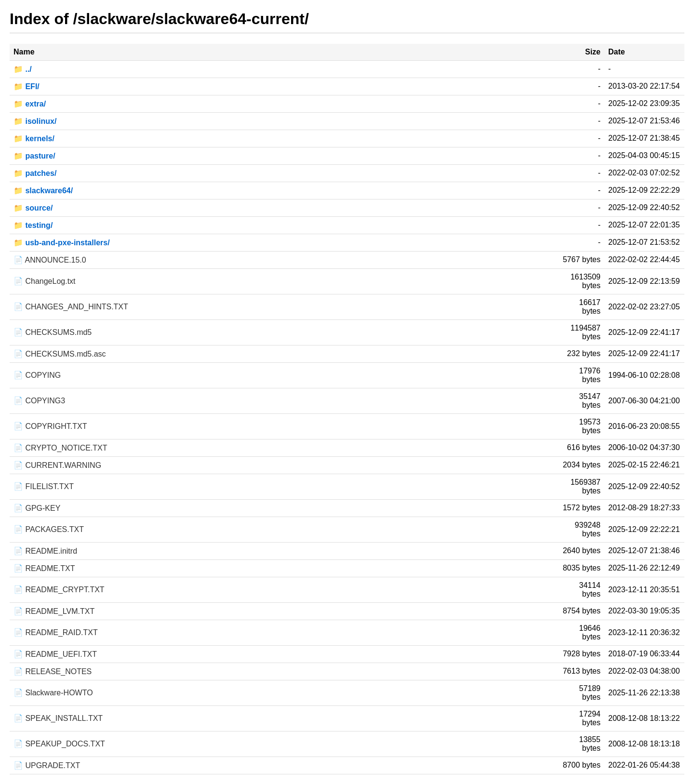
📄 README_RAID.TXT (56, 632)
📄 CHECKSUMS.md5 (53, 332)
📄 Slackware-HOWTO (53, 693)
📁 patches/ (35, 173)
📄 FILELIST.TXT (44, 486)
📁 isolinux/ (35, 121)
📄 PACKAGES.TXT (49, 529)
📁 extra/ (30, 104)
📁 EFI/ (27, 86)
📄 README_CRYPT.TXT (59, 590)
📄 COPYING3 (39, 401)
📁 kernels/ (34, 139)
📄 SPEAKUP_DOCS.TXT (59, 744)
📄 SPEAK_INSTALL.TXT (58, 718)
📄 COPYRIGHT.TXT (50, 426)
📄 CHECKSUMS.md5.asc (60, 354)
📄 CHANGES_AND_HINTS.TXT (71, 307)
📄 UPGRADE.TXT (47, 765)
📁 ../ (23, 69)
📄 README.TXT (44, 568)
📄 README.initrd (45, 551)
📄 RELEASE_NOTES (53, 671)
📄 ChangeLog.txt (45, 281)
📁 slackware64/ (43, 191)
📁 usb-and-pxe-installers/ (62, 243)
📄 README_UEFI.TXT (55, 654)
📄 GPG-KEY (37, 508)
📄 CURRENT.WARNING (57, 465)
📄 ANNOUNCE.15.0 (50, 260)
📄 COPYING (37, 375)
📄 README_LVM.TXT (54, 611)
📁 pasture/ (34, 156)
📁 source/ (33, 208)
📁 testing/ (33, 225)
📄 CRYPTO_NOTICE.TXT (60, 448)
